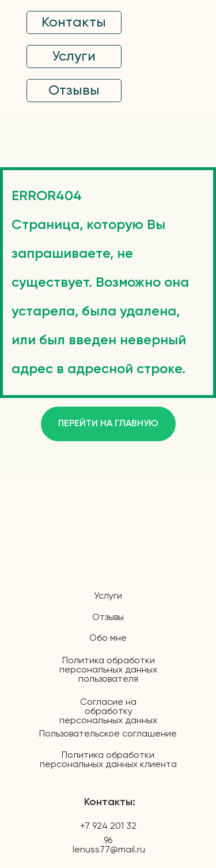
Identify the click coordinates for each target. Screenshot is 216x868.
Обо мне (108, 638)
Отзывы (108, 618)
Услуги (108, 596)
